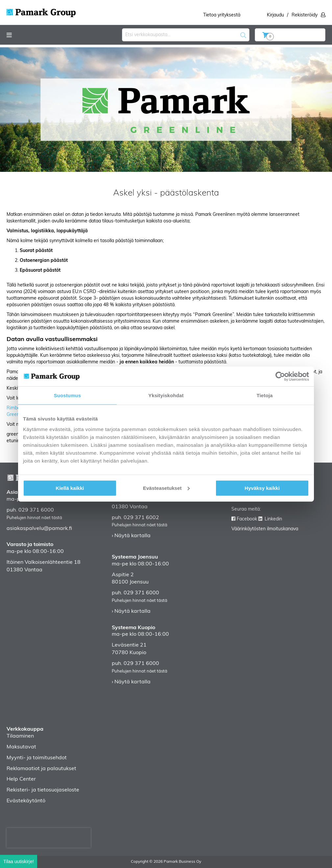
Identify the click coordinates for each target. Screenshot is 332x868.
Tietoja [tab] (265, 395)
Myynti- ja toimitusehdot (37, 758)
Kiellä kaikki (70, 488)
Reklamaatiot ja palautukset (41, 769)
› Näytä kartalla (131, 536)
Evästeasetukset (166, 488)
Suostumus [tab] (68, 395)
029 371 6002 (141, 518)
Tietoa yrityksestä (222, 15)
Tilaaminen (20, 736)
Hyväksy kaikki (262, 488)
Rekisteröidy (305, 15)
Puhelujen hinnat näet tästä (34, 518)
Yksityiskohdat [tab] (166, 395)
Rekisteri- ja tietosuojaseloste (43, 790)
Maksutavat (21, 747)
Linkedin (273, 519)
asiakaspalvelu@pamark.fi (39, 529)
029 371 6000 (36, 510)
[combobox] (186, 35)
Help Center (21, 779)
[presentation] (49, 838)
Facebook (247, 519)
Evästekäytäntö (26, 801)
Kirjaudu (275, 15)
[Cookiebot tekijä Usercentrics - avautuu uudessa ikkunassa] (280, 377)
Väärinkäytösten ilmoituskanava (265, 529)
